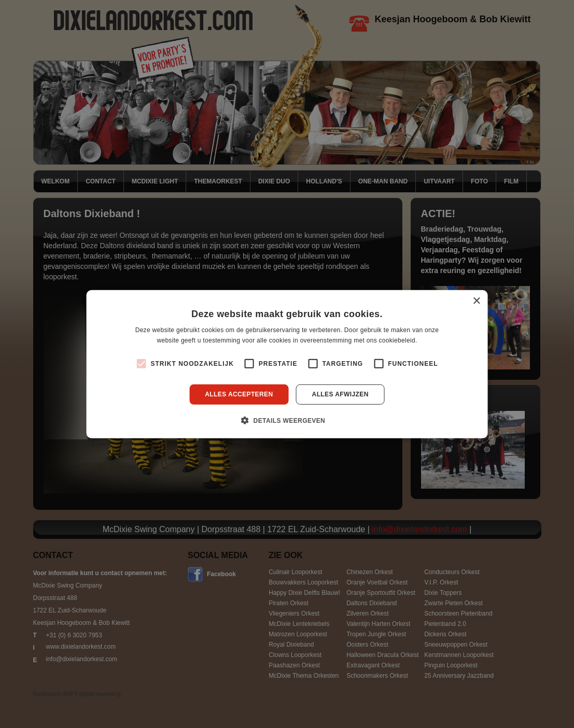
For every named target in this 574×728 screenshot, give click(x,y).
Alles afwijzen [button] (340, 394)
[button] (287, 420)
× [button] (476, 301)
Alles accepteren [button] (239, 394)
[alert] (287, 364)
